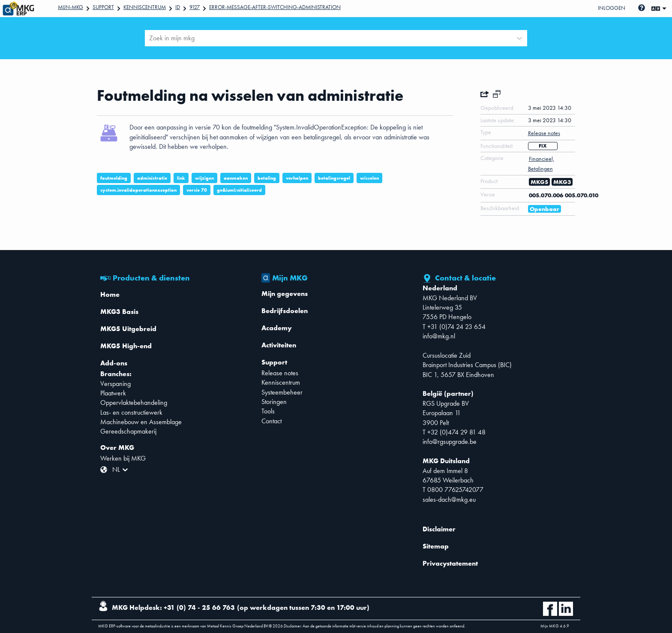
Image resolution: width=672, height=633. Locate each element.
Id (178, 7)
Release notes (280, 373)
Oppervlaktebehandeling (134, 402)
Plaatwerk (113, 393)
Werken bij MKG (123, 458)
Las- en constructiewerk (131, 412)
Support (103, 7)
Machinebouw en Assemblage (141, 422)
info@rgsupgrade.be (450, 442)
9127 (195, 7)
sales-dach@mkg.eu (449, 499)
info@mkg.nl (439, 336)
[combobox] (150, 38)
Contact (271, 421)
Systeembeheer (282, 392)
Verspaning (115, 384)
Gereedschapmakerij (128, 431)
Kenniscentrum (145, 7)
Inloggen (612, 8)
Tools (268, 411)
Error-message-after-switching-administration (275, 7)
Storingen (274, 402)
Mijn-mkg (70, 7)
